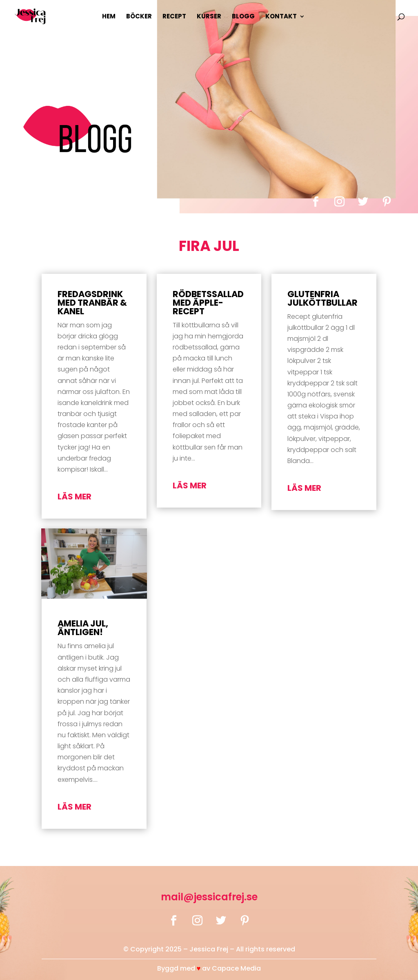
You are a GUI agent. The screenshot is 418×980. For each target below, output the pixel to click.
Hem (109, 17)
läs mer (74, 497)
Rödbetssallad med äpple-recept (208, 303)
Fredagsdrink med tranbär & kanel (92, 303)
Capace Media (236, 968)
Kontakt (281, 17)
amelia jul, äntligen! (83, 628)
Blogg (243, 17)
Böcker (139, 17)
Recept (174, 17)
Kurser (209, 17)
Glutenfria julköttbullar (322, 298)
